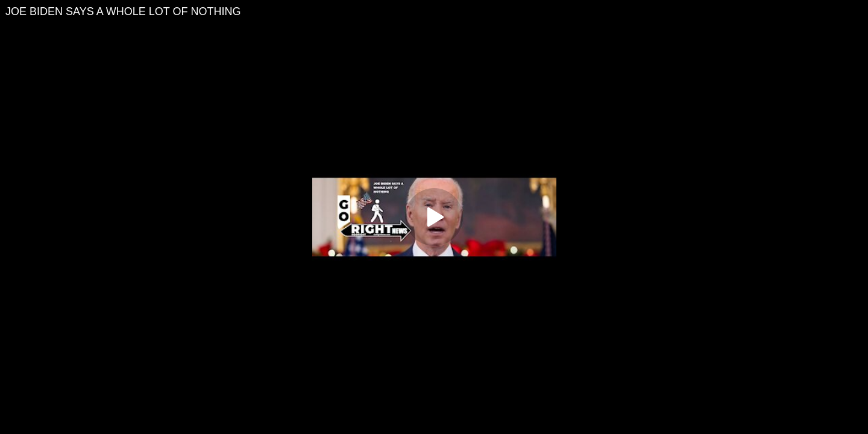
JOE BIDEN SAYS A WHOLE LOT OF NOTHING (123, 11)
